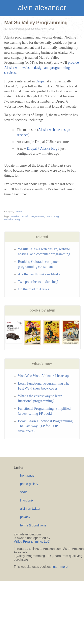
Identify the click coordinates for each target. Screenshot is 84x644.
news (19, 211)
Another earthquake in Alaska (39, 274)
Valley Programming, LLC (32, 542)
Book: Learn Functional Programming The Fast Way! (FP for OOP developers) (45, 426)
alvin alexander (42, 8)
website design (13, 219)
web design (54, 216)
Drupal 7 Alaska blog (42, 148)
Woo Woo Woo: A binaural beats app (44, 376)
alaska (15, 216)
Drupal (41, 81)
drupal (24, 216)
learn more (60, 567)
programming (38, 216)
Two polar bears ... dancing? (38, 282)
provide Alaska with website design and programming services (42, 67)
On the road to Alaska (33, 289)
